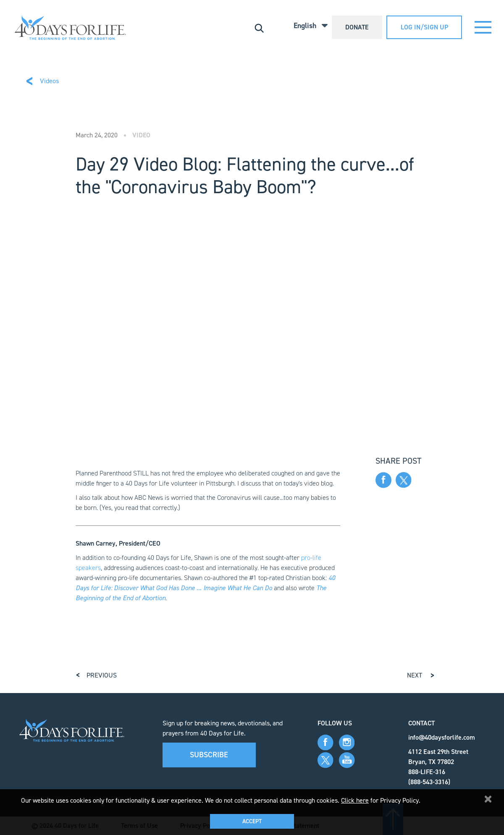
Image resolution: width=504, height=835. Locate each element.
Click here (355, 800)
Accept (252, 821)
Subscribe (209, 755)
